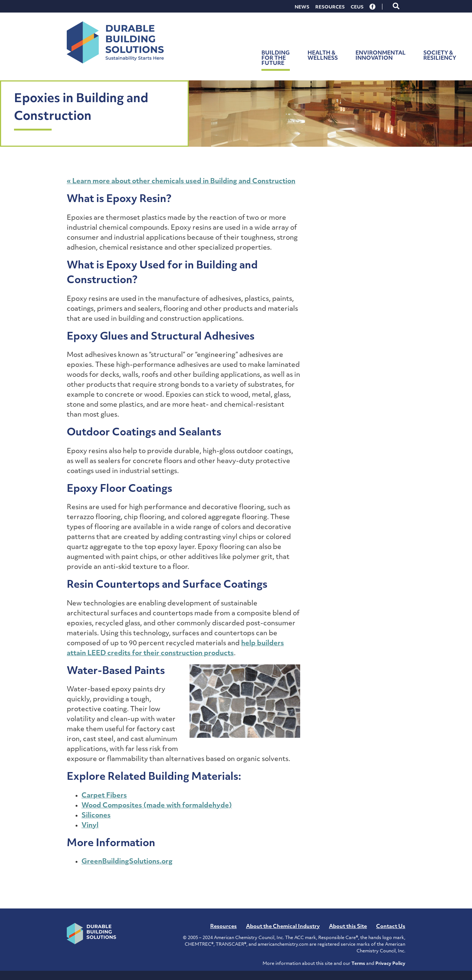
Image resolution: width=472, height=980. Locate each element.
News (302, 7)
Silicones (96, 816)
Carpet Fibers (104, 796)
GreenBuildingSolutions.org (127, 862)
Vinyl (90, 826)
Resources (330, 7)
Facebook (373, 7)
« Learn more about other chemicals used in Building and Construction (181, 182)
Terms (358, 964)
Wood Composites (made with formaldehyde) (157, 806)
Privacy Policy (390, 964)
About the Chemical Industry (283, 927)
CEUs (357, 7)
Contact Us (391, 927)
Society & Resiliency (440, 56)
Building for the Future (276, 58)
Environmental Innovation (381, 56)
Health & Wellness (323, 56)
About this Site (348, 927)
